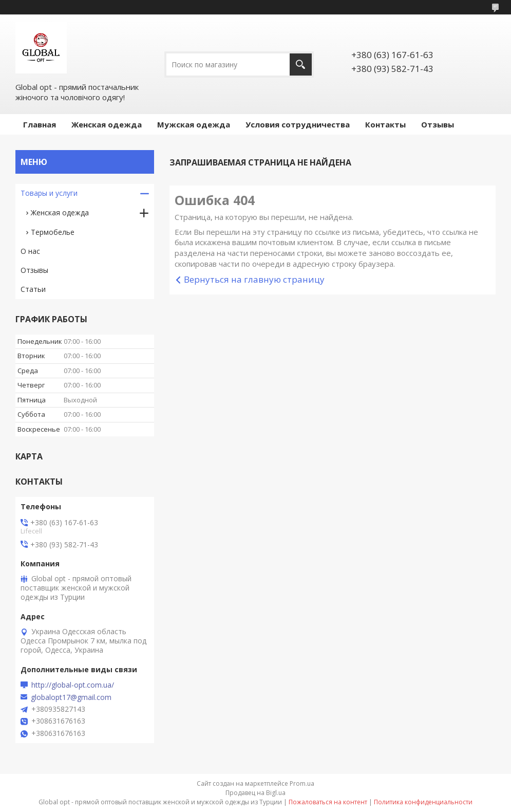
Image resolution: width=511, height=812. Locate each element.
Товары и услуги (49, 193)
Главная (40, 124)
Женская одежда (107, 124)
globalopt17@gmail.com (71, 697)
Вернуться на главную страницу (254, 279)
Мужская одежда (194, 124)
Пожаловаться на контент (328, 802)
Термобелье (53, 232)
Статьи (33, 289)
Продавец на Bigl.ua (255, 793)
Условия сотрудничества (298, 124)
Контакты (385, 124)
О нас (30, 251)
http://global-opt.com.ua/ (73, 685)
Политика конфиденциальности (423, 802)
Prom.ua (302, 783)
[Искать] (301, 64)
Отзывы (438, 124)
